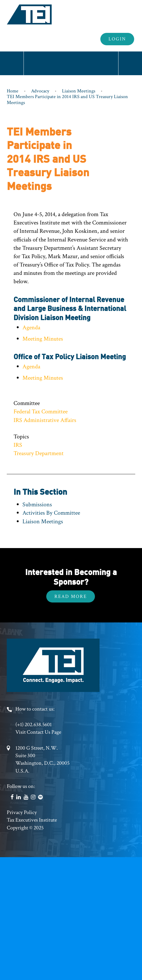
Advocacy (40, 91)
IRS (18, 445)
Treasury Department (39, 453)
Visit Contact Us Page (38, 732)
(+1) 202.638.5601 (34, 725)
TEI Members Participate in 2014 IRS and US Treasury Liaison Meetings (67, 100)
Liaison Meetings (79, 91)
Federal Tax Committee (41, 412)
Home (13, 91)
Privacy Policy (22, 812)
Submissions (37, 505)
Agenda (31, 328)
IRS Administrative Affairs (45, 420)
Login (117, 39)
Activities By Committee (51, 513)
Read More (71, 596)
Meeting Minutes (43, 339)
